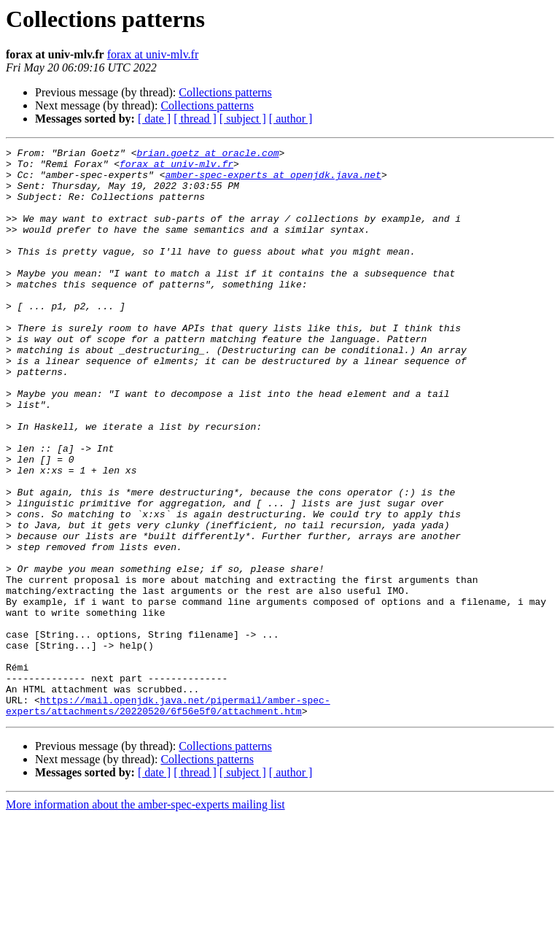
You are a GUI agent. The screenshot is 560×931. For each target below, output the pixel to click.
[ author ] (291, 119)
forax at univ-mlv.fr (153, 54)
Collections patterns (225, 92)
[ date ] (154, 119)
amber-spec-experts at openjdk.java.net (273, 181)
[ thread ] (195, 119)
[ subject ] (243, 119)
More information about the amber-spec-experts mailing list (145, 918)
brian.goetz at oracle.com (207, 155)
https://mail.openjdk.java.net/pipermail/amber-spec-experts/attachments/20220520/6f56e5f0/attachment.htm (168, 818)
